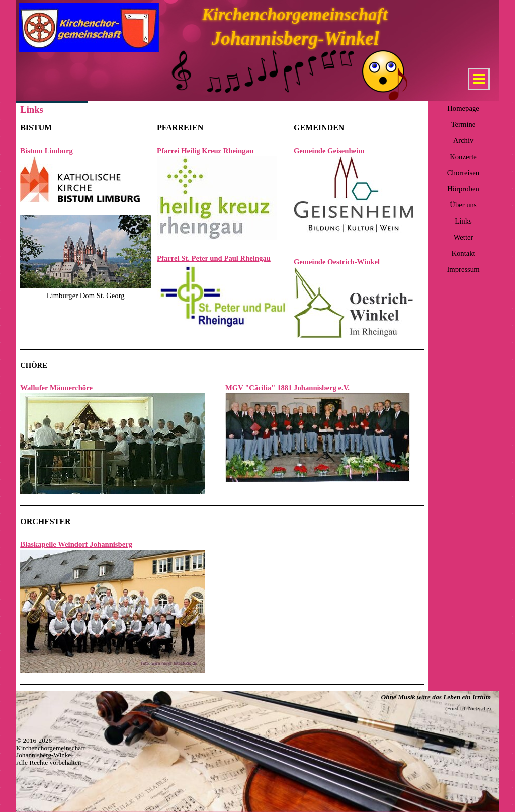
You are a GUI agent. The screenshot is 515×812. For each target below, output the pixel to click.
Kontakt (463, 253)
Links (463, 221)
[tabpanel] (85, 211)
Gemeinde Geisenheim (329, 151)
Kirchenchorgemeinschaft (294, 14)
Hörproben (463, 189)
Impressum (463, 269)
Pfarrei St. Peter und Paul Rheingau (214, 258)
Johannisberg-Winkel (295, 39)
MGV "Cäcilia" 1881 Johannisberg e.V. (287, 388)
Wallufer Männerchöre (56, 388)
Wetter (463, 237)
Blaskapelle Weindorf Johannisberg (76, 544)
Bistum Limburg (47, 151)
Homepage (463, 108)
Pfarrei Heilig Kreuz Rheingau (205, 151)
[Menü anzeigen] (479, 79)
